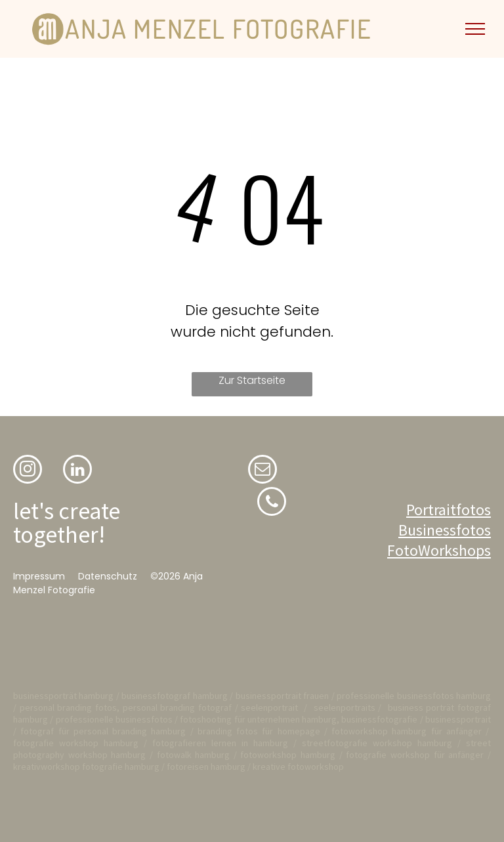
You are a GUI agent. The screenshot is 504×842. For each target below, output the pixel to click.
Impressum (39, 576)
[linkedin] (77, 471)
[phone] (272, 503)
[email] (262, 471)
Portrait (431, 510)
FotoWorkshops (439, 550)
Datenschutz (108, 576)
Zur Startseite (252, 380)
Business (427, 530)
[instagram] (28, 471)
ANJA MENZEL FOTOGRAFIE (218, 28)
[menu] (475, 29)
